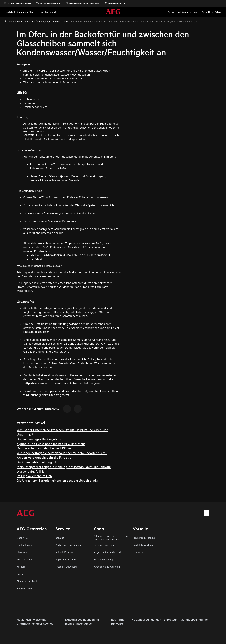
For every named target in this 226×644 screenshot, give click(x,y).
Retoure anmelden (104, 545)
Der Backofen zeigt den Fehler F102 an (44, 448)
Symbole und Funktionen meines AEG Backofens (51, 443)
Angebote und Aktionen (107, 567)
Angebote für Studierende (108, 552)
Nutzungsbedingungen (146, 620)
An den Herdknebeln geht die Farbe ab (44, 457)
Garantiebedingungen (195, 620)
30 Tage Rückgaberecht (48, 3)
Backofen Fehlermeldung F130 (38, 462)
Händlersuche (24, 588)
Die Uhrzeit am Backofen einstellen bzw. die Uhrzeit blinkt (57, 480)
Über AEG (22, 538)
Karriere (21, 567)
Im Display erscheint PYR (34, 476)
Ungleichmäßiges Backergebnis (39, 439)
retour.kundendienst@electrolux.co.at (39, 266)
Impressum (171, 620)
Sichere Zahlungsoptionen (17, 3)
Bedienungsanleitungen (68, 545)
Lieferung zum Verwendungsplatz (82, 3)
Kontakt (60, 538)
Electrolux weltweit (27, 581)
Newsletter (139, 552)
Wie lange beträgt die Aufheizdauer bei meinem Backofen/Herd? (62, 453)
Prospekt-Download (66, 567)
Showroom (22, 552)
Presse (20, 574)
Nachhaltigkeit (25, 545)
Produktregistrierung (144, 538)
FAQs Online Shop (104, 559)
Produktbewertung (143, 545)
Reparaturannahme (66, 559)
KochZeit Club (24, 559)
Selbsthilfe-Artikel (65, 552)
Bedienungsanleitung (29, 150)
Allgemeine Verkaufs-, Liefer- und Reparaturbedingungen (112, 538)
